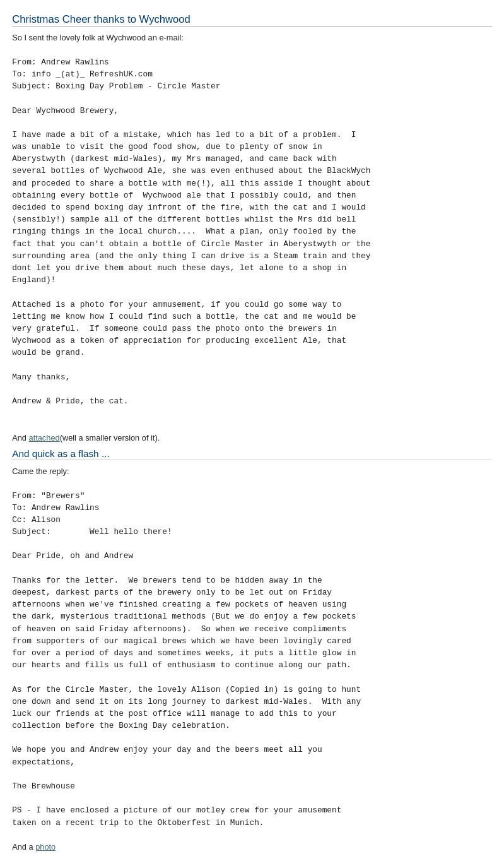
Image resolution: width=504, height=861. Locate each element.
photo (45, 847)
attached (44, 438)
